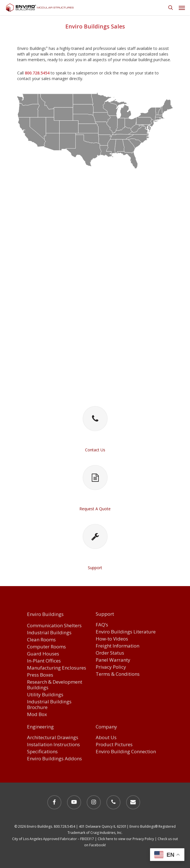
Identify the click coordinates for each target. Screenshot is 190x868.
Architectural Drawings (53, 738)
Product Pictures (114, 745)
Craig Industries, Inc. (106, 833)
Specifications (42, 752)
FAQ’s (102, 625)
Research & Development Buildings (55, 685)
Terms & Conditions (118, 674)
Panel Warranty (113, 660)
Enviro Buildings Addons (54, 759)
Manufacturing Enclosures (57, 668)
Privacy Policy (111, 667)
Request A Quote (95, 509)
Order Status (110, 653)
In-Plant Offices (44, 661)
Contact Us (95, 450)
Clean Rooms (41, 640)
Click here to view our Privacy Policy (126, 839)
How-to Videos (112, 639)
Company (106, 727)
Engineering (40, 727)
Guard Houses (43, 654)
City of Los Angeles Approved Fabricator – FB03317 (53, 839)
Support (95, 568)
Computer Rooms (46, 647)
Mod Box (37, 715)
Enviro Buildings (45, 614)
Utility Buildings (45, 695)
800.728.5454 (37, 73)
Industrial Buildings (49, 633)
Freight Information (118, 646)
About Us (106, 738)
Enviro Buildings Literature (126, 632)
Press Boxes (40, 675)
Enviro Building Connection (126, 752)
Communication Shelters (54, 626)
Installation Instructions (53, 745)
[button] (182, 8)
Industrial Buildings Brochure (49, 705)
